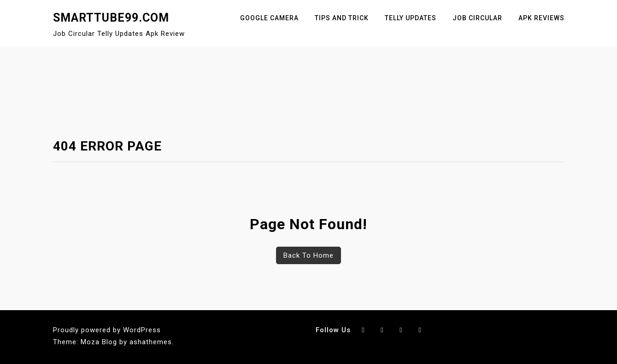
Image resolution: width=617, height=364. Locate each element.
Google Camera (269, 18)
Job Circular (477, 18)
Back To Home (308, 255)
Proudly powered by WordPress (107, 330)
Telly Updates (411, 18)
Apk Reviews (541, 18)
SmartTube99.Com (111, 18)
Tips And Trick (342, 18)
